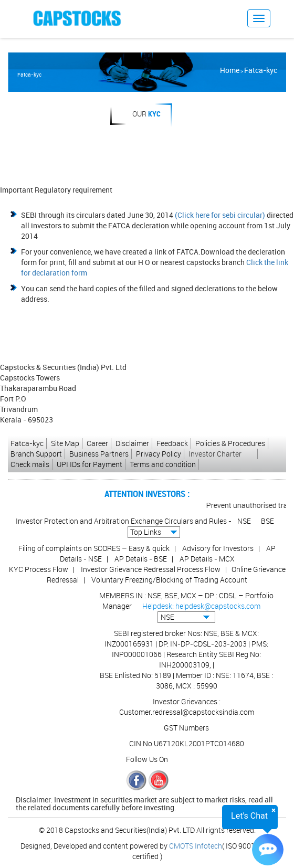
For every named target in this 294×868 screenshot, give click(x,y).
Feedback (172, 443)
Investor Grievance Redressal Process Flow (151, 569)
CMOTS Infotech (196, 846)
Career (97, 443)
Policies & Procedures (230, 443)
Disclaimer (132, 443)
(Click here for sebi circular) (220, 215)
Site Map (65, 443)
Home (230, 70)
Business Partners (99, 454)
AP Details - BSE (141, 559)
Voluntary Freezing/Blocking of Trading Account (169, 580)
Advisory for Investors (218, 548)
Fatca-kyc (261, 70)
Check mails (30, 464)
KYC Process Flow (39, 569)
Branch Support (36, 454)
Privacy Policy (159, 454)
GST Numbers (186, 728)
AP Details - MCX (207, 559)
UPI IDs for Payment (90, 464)
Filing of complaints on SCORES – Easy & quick (94, 548)
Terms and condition (163, 464)
